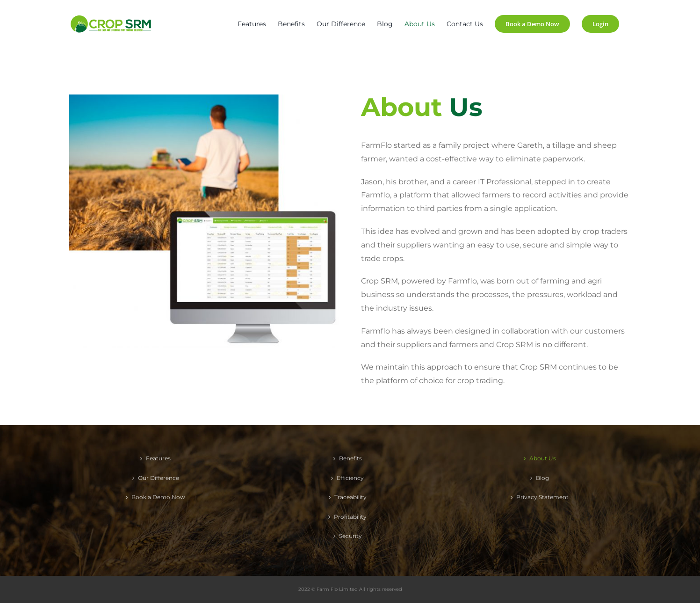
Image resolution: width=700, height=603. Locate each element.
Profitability (350, 517)
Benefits (350, 458)
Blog (542, 478)
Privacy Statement (542, 497)
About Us (543, 458)
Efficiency (350, 478)
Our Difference (159, 478)
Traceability (350, 497)
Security (350, 536)
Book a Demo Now (158, 497)
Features (158, 458)
